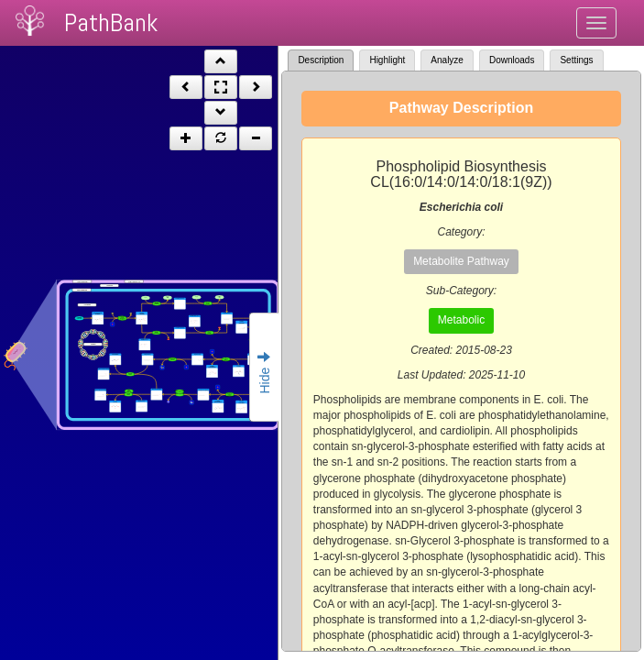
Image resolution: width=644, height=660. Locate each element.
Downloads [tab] (512, 60)
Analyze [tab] (447, 60)
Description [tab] (321, 60)
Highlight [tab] (387, 60)
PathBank (111, 22)
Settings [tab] (576, 60)
